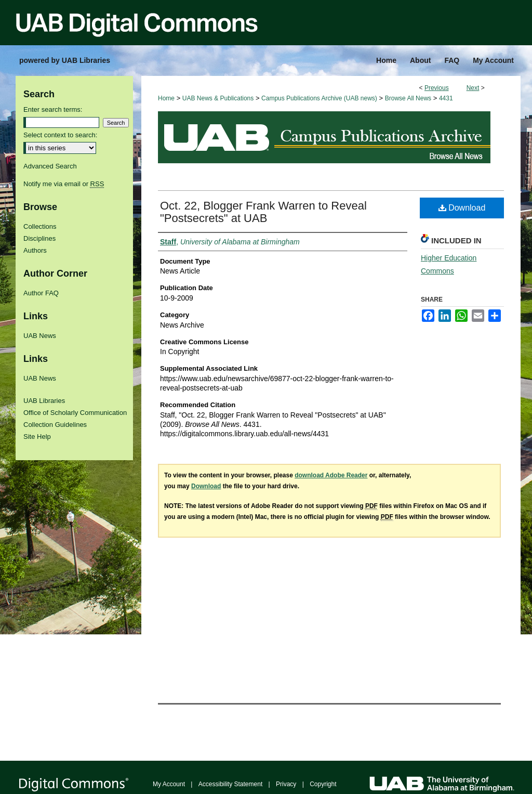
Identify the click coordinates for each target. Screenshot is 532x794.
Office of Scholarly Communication (75, 413)
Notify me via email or (64, 184)
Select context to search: (60, 135)
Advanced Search (50, 166)
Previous (437, 88)
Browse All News (408, 98)
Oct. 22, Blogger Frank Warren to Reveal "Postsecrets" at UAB (263, 212)
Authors (35, 250)
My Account (169, 784)
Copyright (323, 784)
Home (166, 98)
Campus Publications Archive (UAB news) (319, 98)
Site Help (37, 437)
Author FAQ (41, 293)
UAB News (40, 336)
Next (473, 88)
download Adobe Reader (331, 475)
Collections (40, 226)
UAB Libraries (44, 401)
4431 (446, 98)
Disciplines (39, 238)
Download (462, 208)
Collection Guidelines (55, 425)
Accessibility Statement (230, 784)
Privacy (286, 784)
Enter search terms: (53, 109)
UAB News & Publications (218, 98)
